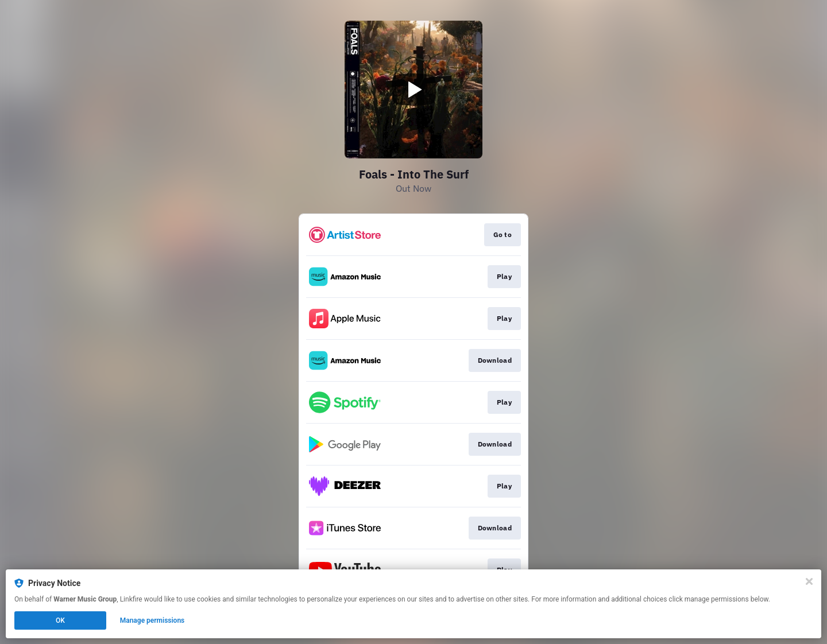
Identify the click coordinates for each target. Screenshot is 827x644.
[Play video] (413, 90)
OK (60, 620)
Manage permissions (152, 620)
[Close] (809, 581)
